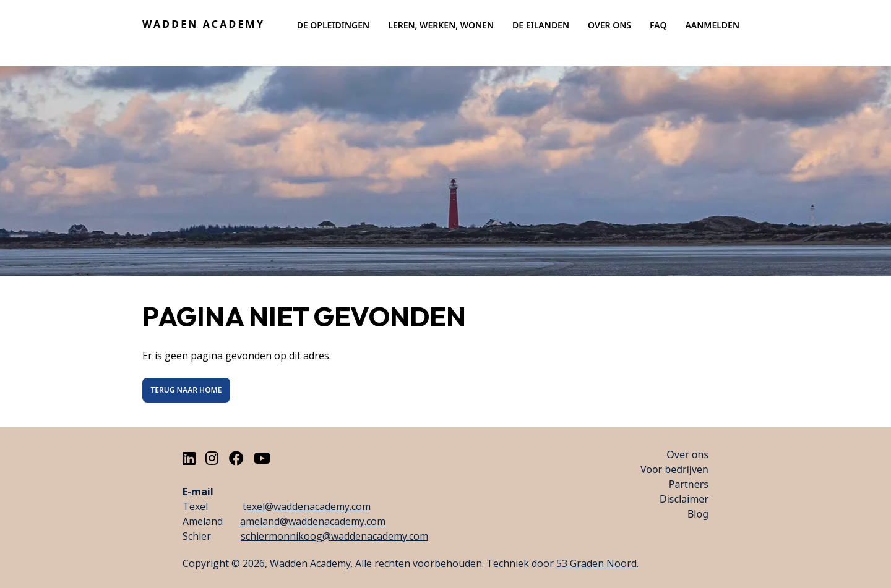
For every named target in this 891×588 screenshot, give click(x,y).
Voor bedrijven (674, 469)
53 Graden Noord (596, 563)
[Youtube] (262, 458)
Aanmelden (712, 25)
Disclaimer (684, 499)
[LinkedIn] (189, 458)
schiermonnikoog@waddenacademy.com (334, 536)
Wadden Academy (204, 24)
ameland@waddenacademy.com (313, 521)
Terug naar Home (187, 390)
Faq (658, 25)
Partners (689, 484)
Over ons (609, 25)
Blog (698, 514)
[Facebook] (236, 458)
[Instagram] (212, 458)
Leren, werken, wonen (441, 25)
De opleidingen (334, 25)
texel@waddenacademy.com (307, 506)
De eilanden (541, 25)
